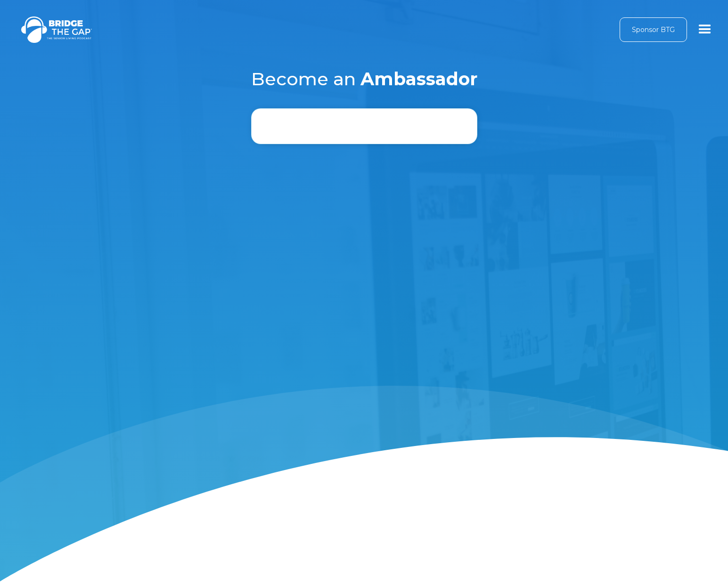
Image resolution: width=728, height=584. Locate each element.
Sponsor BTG (653, 30)
